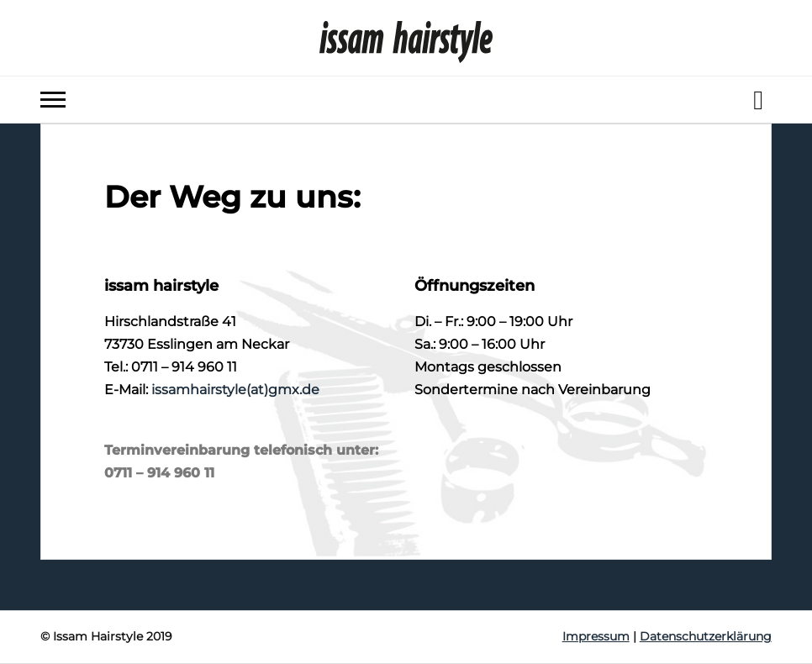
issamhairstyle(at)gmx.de (235, 390)
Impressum (596, 636)
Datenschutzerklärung (706, 636)
